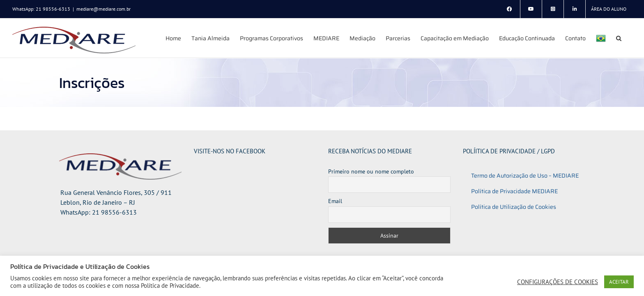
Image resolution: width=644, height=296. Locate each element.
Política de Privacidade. (171, 286)
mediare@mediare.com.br (103, 9)
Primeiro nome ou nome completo (371, 171)
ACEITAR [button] (619, 282)
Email (335, 201)
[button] (629, 38)
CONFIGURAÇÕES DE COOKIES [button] (558, 282)
